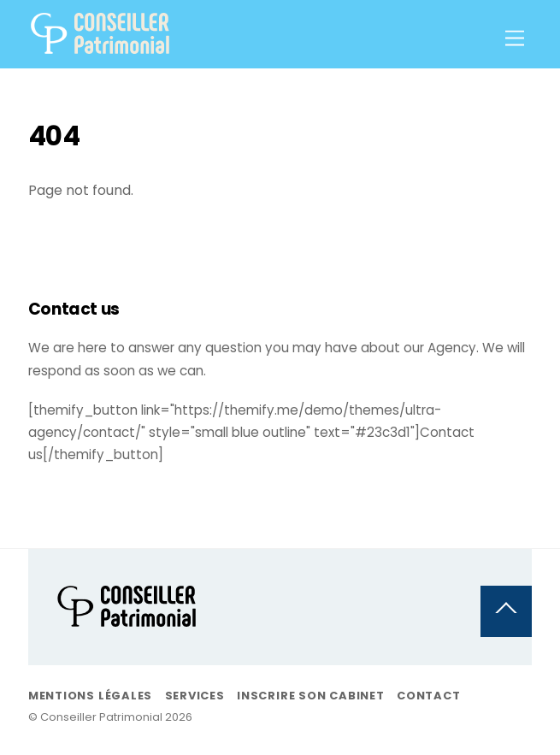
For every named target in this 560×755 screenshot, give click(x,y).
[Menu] (515, 39)
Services (195, 696)
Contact (428, 696)
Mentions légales (90, 696)
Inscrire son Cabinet (311, 696)
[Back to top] (506, 611)
